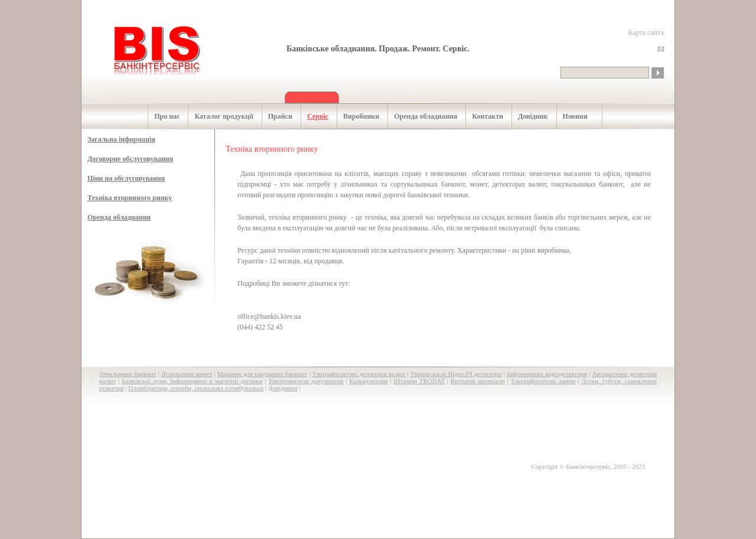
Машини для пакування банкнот (262, 374)
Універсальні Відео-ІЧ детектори (456, 374)
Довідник (527, 116)
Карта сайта (646, 32)
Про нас (161, 116)
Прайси (274, 116)
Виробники (355, 116)
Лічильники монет (187, 374)
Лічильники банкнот (128, 374)
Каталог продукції (217, 116)
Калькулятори (368, 381)
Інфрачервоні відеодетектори (547, 374)
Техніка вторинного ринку (130, 198)
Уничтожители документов (306, 381)
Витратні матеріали (478, 381)
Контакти (481, 116)
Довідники (283, 388)
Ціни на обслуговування (126, 178)
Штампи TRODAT (419, 381)
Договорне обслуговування (130, 159)
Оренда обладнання (419, 116)
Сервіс (312, 116)
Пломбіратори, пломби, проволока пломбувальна (196, 388)
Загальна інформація (121, 139)
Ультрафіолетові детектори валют (359, 374)
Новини (569, 116)
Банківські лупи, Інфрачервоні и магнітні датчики (192, 381)
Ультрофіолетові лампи (543, 381)
